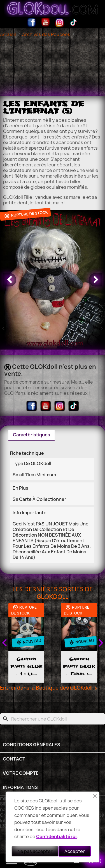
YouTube (46, 22)
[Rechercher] (53, 719)
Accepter (75, 851)
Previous (4, 643)
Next (101, 643)
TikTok (74, 22)
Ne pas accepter (35, 851)
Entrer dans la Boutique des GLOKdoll (50, 688)
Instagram (60, 22)
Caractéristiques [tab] (32, 435)
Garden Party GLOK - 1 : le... (41, 667)
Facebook (32, 22)
